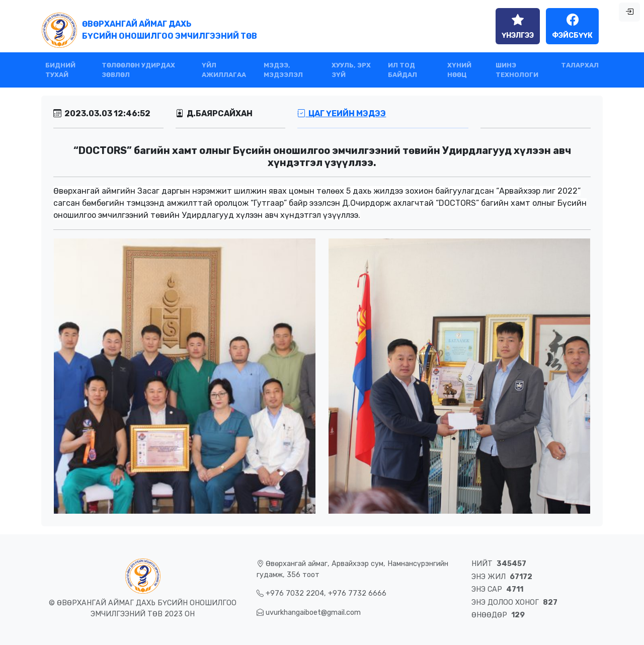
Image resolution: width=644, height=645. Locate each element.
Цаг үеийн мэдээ (342, 113)
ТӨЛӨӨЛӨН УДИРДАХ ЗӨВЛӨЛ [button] (138, 70)
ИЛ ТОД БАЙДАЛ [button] (403, 70)
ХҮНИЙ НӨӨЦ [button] (459, 70)
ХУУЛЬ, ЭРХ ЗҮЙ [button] (351, 70)
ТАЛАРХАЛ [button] (580, 65)
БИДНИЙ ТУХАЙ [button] (60, 70)
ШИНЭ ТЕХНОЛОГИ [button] (517, 70)
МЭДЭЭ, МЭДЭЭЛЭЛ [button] (283, 70)
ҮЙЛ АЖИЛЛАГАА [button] (224, 70)
